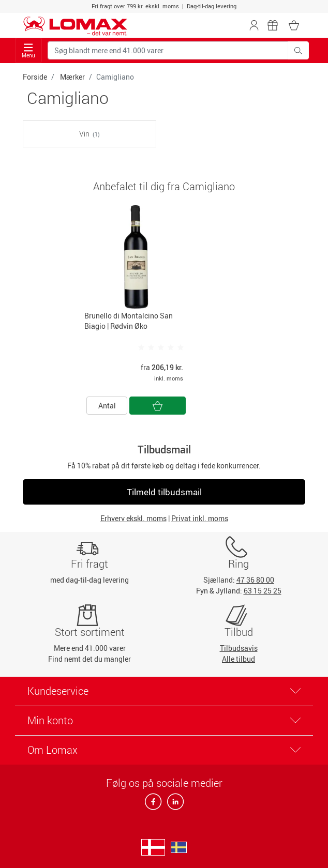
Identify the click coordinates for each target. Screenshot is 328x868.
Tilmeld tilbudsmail (164, 492)
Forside (35, 77)
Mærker (72, 77)
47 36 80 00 (255, 580)
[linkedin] (173, 805)
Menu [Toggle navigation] (28, 51)
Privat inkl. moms (200, 518)
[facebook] (154, 805)
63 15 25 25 (263, 591)
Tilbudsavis (239, 648)
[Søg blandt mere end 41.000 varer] (168, 50)
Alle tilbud (238, 659)
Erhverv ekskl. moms (133, 518)
